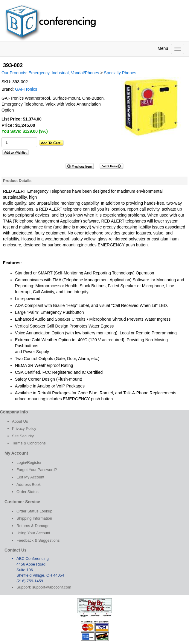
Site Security (23, 436)
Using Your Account (33, 533)
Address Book (29, 485)
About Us (20, 421)
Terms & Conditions (29, 443)
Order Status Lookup (34, 511)
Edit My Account (30, 477)
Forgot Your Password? (37, 470)
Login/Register (29, 462)
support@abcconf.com (52, 587)
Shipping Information (34, 518)
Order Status (28, 492)
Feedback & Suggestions (38, 540)
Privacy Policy (24, 428)
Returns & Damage (33, 526)
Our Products (14, 73)
